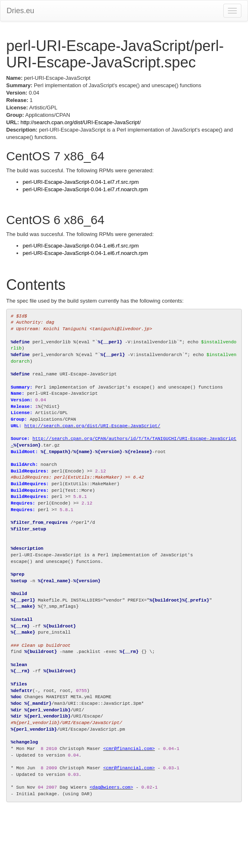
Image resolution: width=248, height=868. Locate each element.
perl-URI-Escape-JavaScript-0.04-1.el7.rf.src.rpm (81, 182)
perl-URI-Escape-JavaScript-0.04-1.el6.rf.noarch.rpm (85, 253)
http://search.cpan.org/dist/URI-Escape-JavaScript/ (81, 122)
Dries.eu (20, 11)
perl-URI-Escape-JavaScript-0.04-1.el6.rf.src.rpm (81, 246)
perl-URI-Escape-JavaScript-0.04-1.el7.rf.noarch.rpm (85, 189)
